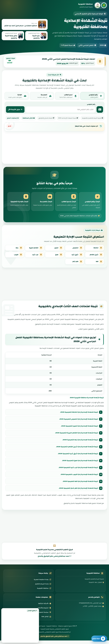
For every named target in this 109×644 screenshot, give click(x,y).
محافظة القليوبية (44, 592)
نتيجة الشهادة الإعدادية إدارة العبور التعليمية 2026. (78, 429)
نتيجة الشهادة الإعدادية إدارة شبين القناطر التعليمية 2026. (75, 450)
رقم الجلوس (91, 104)
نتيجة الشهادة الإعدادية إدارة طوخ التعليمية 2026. (79, 464)
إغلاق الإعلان (32, 611)
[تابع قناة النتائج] (99, 639)
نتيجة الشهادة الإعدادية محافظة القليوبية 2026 (85, 401)
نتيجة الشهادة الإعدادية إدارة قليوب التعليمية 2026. (78, 478)
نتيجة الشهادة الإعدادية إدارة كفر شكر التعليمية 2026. (77, 492)
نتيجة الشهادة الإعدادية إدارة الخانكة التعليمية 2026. (78, 416)
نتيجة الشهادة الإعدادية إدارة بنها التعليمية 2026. (79, 443)
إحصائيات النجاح (13, 118)
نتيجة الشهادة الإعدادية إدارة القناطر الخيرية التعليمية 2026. (75, 436)
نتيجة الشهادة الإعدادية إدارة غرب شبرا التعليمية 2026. (77, 471)
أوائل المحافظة (29, 118)
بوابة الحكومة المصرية (43, 583)
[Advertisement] (20, 627)
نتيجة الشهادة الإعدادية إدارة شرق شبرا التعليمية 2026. (77, 457)
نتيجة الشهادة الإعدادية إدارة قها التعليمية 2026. (79, 485)
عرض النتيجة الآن (15, 109)
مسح (10, 126)
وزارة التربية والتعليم (43, 587)
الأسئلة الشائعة (45, 607)
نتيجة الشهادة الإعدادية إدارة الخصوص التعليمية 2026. (77, 423)
